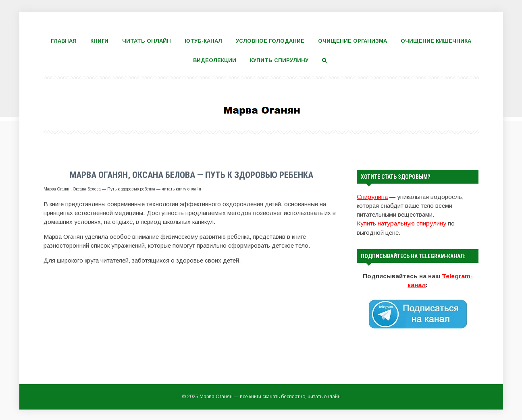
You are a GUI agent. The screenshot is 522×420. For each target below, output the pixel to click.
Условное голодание (270, 41)
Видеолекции (215, 60)
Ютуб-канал (203, 41)
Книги (99, 41)
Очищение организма (353, 41)
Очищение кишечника (436, 41)
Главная (64, 41)
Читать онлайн (147, 41)
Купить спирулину (279, 60)
